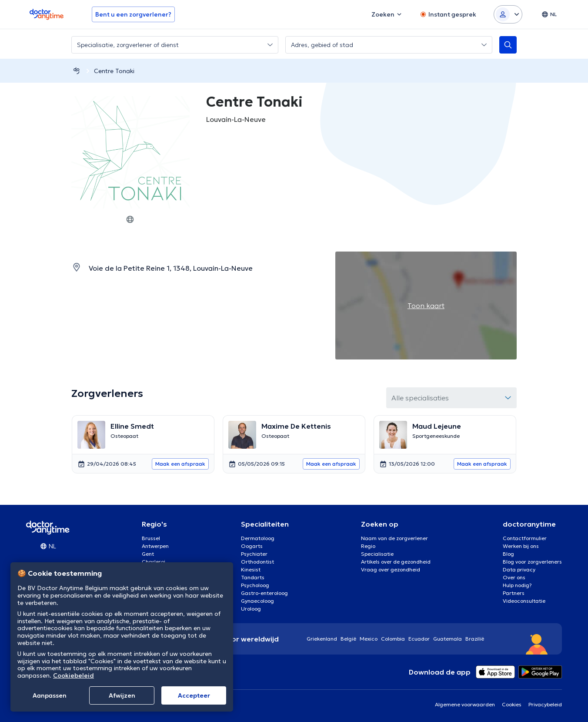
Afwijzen (122, 695)
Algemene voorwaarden (465, 704)
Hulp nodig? (517, 585)
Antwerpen (155, 546)
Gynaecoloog (257, 601)
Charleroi (154, 562)
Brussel (151, 538)
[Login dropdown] (508, 14)
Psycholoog (255, 585)
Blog (508, 554)
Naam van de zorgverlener (394, 538)
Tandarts (253, 577)
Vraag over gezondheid (391, 569)
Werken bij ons (521, 546)
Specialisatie (377, 554)
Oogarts (252, 546)
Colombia (393, 639)
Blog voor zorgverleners (532, 562)
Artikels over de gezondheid (396, 562)
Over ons (514, 577)
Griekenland (322, 639)
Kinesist (251, 569)
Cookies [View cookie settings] (512, 704)
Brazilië (475, 639)
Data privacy (519, 569)
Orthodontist (257, 562)
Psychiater (254, 554)
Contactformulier (525, 538)
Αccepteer (194, 695)
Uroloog (251, 609)
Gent (148, 554)
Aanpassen (50, 695)
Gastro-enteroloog (264, 593)
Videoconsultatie (524, 601)
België (348, 639)
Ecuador (419, 639)
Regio (368, 546)
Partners (514, 593)
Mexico (369, 639)
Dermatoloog (258, 538)
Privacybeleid (545, 704)
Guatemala (448, 639)
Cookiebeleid (73, 675)
